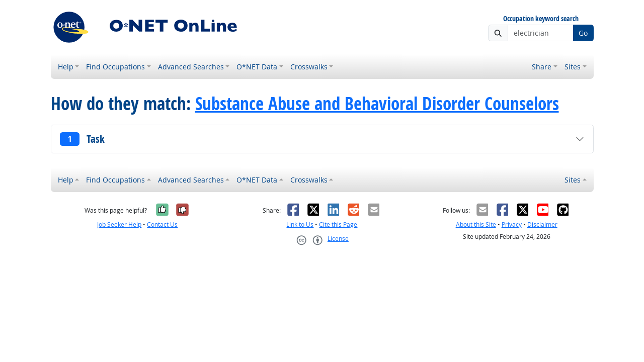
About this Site (476, 224)
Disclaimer (542, 224)
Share (542, 67)
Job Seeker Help (119, 224)
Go (583, 33)
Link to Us (300, 224)
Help (66, 67)
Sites (573, 67)
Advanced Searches (191, 67)
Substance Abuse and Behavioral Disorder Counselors (377, 104)
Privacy (512, 224)
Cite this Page (338, 224)
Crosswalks (309, 67)
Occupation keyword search (541, 19)
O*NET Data (257, 67)
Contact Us (162, 224)
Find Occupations (115, 67)
